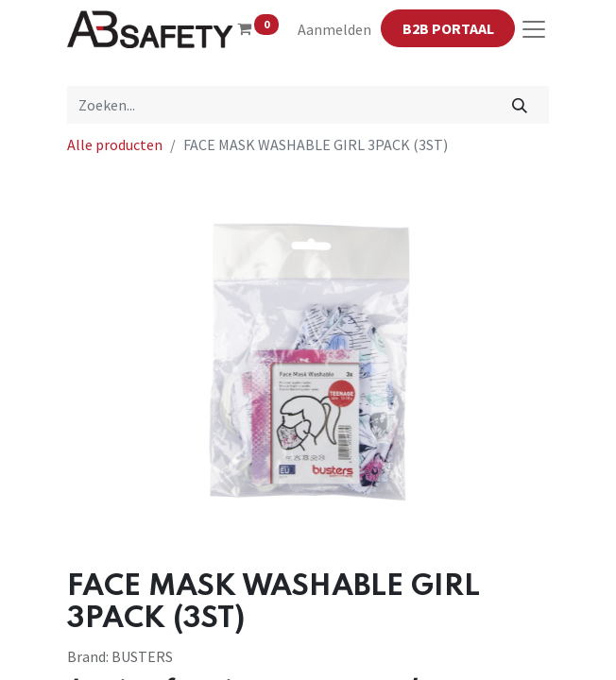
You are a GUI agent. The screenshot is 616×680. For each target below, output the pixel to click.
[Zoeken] (520, 105)
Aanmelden (334, 29)
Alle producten (115, 144)
